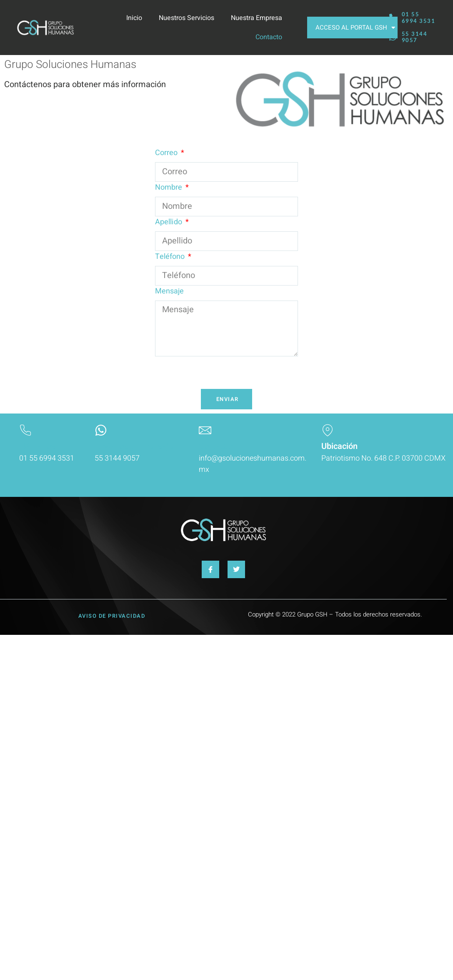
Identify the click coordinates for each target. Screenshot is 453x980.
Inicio (134, 18)
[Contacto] (205, 430)
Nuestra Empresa (257, 18)
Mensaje (169, 291)
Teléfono (171, 257)
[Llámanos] (25, 430)
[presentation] (218, 373)
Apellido (169, 222)
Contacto (269, 37)
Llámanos (37, 446)
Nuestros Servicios (186, 18)
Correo (167, 153)
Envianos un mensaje (134, 446)
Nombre (169, 187)
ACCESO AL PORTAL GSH (355, 28)
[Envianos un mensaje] (101, 430)
